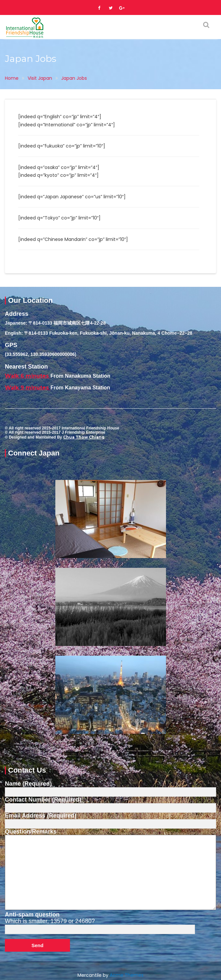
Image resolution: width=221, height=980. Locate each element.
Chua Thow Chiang (84, 437)
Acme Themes (127, 975)
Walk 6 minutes (28, 376)
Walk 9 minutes (28, 388)
